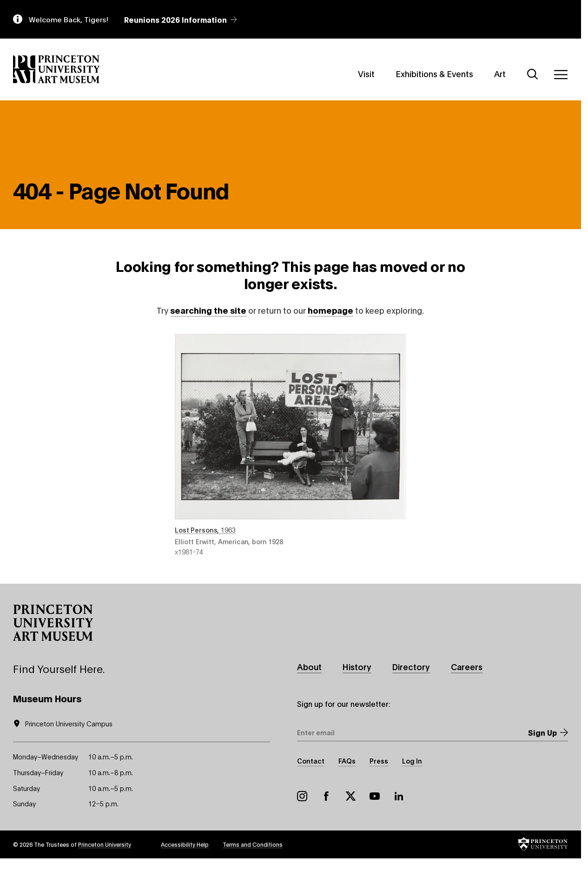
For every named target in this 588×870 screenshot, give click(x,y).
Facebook (326, 796)
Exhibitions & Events (434, 73)
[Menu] (561, 74)
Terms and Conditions (253, 844)
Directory (411, 666)
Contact (311, 761)
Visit (366, 73)
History (357, 666)
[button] (53, 623)
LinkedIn (399, 796)
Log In (412, 761)
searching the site (208, 310)
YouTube (375, 796)
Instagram (302, 796)
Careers (467, 666)
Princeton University (105, 844)
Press (379, 761)
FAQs (347, 761)
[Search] (533, 74)
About (309, 666)
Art (500, 73)
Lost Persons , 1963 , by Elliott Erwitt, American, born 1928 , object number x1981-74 (291, 445)
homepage (330, 310)
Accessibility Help (185, 844)
